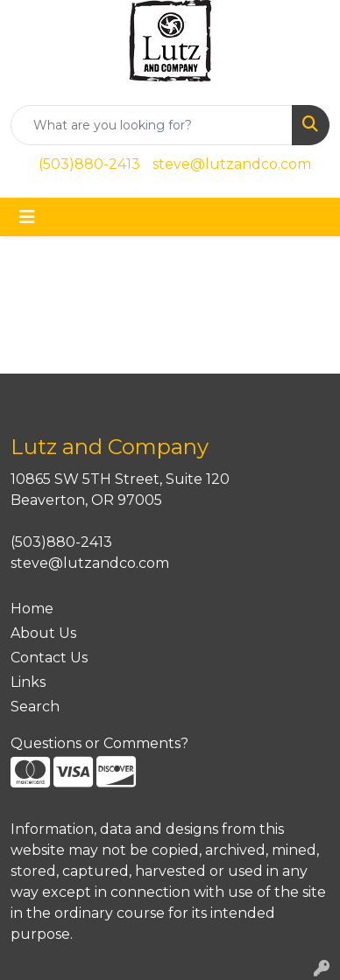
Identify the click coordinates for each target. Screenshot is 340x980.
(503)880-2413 (89, 164)
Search (35, 707)
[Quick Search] (152, 125)
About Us (43, 633)
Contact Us (49, 658)
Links (28, 682)
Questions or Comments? (99, 743)
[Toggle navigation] (27, 217)
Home (32, 609)
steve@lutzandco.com (232, 164)
